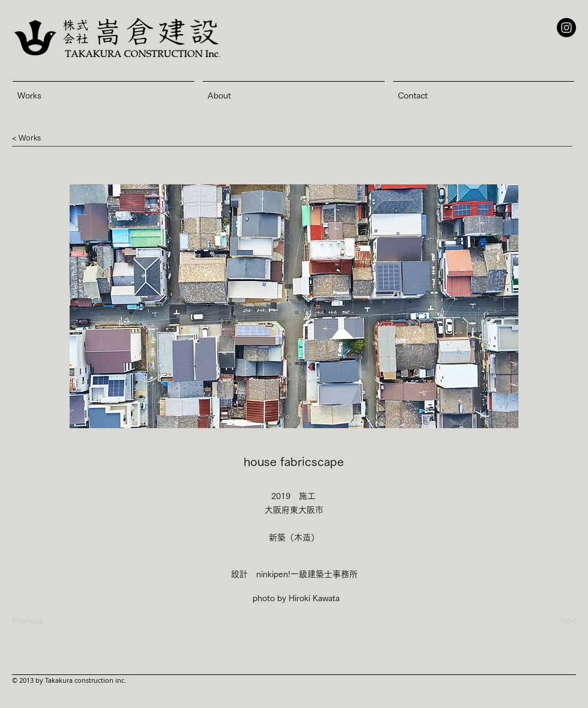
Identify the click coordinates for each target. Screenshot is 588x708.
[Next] (546, 621)
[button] (30, 138)
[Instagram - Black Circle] (566, 28)
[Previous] (27, 621)
